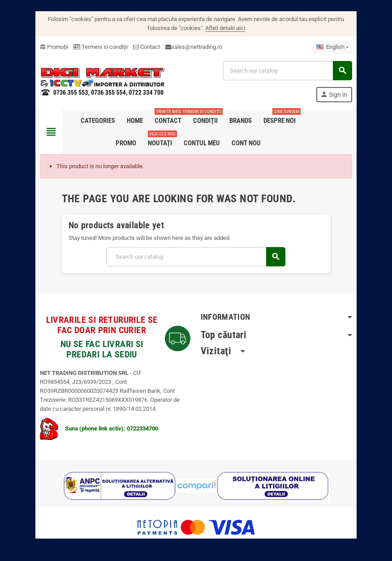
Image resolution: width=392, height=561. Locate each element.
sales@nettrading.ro (196, 47)
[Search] (288, 71)
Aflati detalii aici (225, 28)
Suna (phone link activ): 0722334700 (99, 428)
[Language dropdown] (333, 47)
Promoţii (54, 47)
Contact (146, 47)
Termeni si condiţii (100, 47)
